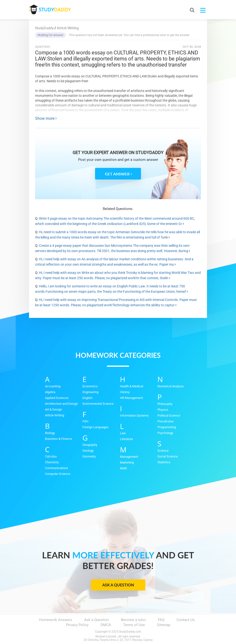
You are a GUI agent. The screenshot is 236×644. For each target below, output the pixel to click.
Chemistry (52, 462)
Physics (163, 410)
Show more (46, 118)
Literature (126, 439)
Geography (90, 445)
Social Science (168, 456)
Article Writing (55, 415)
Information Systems (134, 416)
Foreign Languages (96, 427)
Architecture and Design (61, 404)
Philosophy (165, 404)
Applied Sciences (57, 398)
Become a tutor (133, 620)
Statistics (164, 462)
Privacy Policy (77, 625)
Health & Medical (132, 386)
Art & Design (53, 409)
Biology (50, 433)
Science (163, 451)
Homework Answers (56, 620)
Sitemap (164, 625)
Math (123, 468)
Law (123, 433)
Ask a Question (118, 585)
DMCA (106, 625)
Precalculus (166, 421)
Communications (57, 468)
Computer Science (58, 474)
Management (129, 457)
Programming (167, 427)
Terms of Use (134, 625)
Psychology (165, 433)
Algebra (50, 392)
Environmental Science (98, 404)
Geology (88, 451)
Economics (90, 386)
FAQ (161, 620)
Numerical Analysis (171, 386)
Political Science (169, 416)
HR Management (131, 398)
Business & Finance (59, 439)
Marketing (127, 462)
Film (85, 421)
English (87, 398)
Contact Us (186, 620)
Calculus (51, 456)
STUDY (55, 10)
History (125, 392)
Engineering (90, 392)
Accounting (53, 386)
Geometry (89, 456)
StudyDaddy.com (130, 632)
